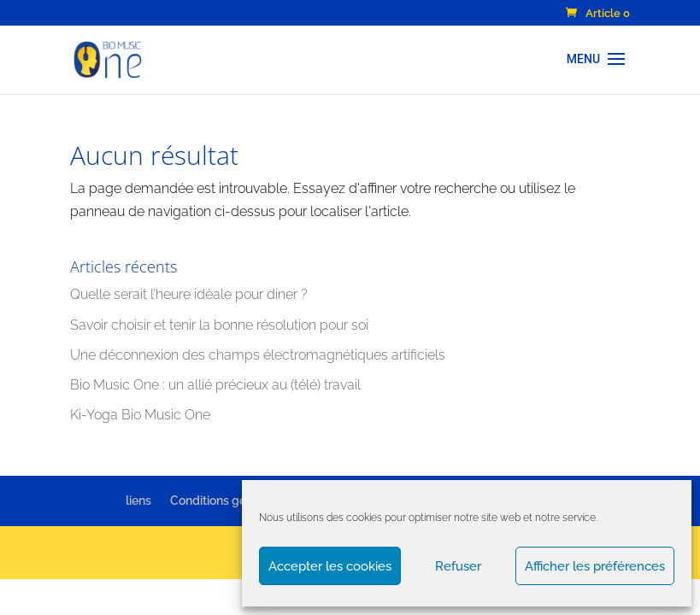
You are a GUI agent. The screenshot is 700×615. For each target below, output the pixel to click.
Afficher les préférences (595, 566)
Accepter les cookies (330, 566)
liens (138, 501)
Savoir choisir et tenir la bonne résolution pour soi (219, 325)
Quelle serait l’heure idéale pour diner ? (189, 294)
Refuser (458, 566)
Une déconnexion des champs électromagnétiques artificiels (258, 355)
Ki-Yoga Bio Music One (140, 415)
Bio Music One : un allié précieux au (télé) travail (215, 385)
